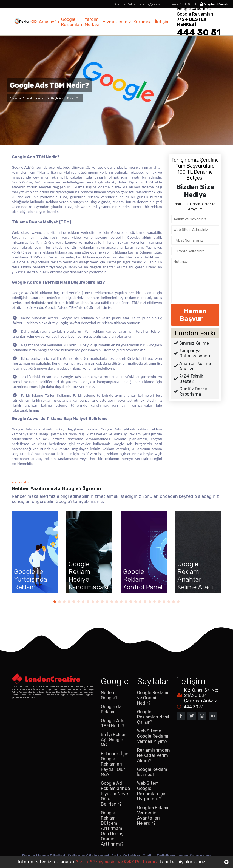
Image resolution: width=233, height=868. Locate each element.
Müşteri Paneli (214, 4)
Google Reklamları (72, 22)
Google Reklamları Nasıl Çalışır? (153, 717)
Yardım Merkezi (93, 22)
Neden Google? (109, 695)
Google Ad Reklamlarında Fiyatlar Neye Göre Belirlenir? (115, 794)
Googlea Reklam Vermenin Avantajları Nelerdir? (153, 815)
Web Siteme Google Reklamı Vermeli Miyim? (153, 736)
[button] (55, 602)
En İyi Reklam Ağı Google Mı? (114, 740)
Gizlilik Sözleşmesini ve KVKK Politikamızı (117, 862)
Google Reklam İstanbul (152, 772)
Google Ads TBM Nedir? (113, 723)
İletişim (162, 22)
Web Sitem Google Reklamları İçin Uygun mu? (152, 791)
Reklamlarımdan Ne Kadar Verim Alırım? (154, 755)
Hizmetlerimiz (117, 22)
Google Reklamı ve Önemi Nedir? (153, 698)
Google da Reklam (111, 709)
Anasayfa (49, 22)
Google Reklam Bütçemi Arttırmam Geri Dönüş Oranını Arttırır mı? (112, 828)
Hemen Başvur (195, 315)
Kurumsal (143, 22)
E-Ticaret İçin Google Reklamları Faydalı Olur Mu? (115, 764)
